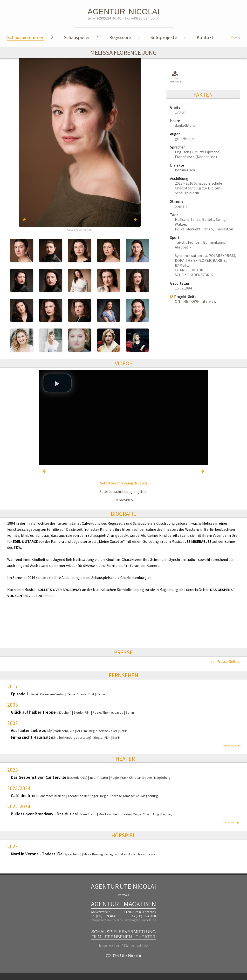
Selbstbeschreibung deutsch (123, 483)
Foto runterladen (175, 77)
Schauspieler (77, 37)
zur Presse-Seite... (225, 661)
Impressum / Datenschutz (123, 946)
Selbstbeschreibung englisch (123, 491)
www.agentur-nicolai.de (141, 920)
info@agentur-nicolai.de (107, 920)
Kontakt (205, 37)
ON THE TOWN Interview (196, 301)
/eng (235, 37)
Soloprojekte (164, 37)
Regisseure (120, 37)
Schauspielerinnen (26, 37)
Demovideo (124, 500)
